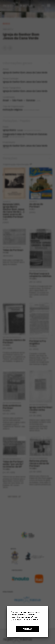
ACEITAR (28, 629)
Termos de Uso (30, 620)
